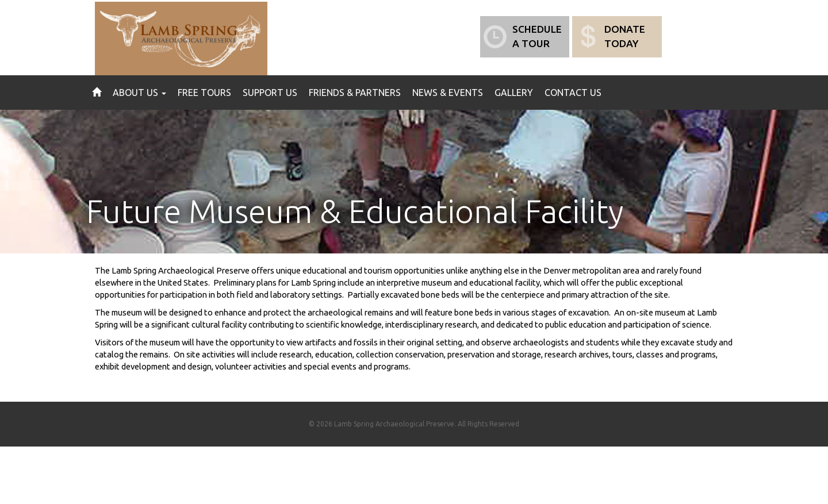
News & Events (448, 93)
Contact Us (573, 93)
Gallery (514, 93)
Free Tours (204, 93)
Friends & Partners (355, 93)
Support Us (270, 93)
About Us (139, 93)
